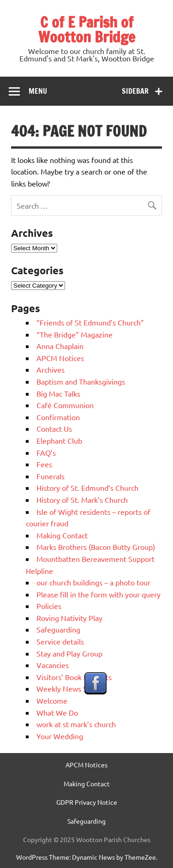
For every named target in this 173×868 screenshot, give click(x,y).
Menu (38, 91)
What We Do (57, 712)
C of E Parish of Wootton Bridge (87, 30)
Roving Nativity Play (69, 618)
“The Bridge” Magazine (75, 334)
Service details (60, 641)
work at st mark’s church (76, 724)
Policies (49, 606)
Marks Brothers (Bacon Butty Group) (96, 547)
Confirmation (58, 417)
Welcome (52, 700)
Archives (51, 369)
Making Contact (62, 535)
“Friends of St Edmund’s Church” (90, 322)
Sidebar (135, 91)
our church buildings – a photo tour (93, 582)
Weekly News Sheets (71, 688)
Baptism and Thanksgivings (81, 381)
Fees (44, 464)
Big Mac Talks (58, 393)
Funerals (51, 476)
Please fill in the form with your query (98, 594)
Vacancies (53, 665)
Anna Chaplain (60, 346)
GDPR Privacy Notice (87, 802)
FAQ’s (46, 452)
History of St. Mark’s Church (82, 500)
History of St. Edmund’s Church (87, 488)
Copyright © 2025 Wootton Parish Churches (87, 839)
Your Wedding (60, 736)
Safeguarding (58, 629)
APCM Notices (60, 358)
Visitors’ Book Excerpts (74, 677)
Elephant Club (59, 440)
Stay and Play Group (69, 653)
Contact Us (54, 428)
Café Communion (65, 405)
